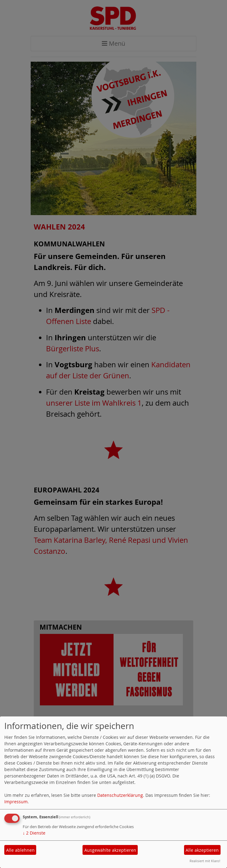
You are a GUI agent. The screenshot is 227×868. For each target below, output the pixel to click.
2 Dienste (34, 833)
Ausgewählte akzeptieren (110, 850)
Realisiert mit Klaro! (205, 861)
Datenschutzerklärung (120, 795)
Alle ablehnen (20, 850)
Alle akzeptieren (202, 850)
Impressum (16, 802)
